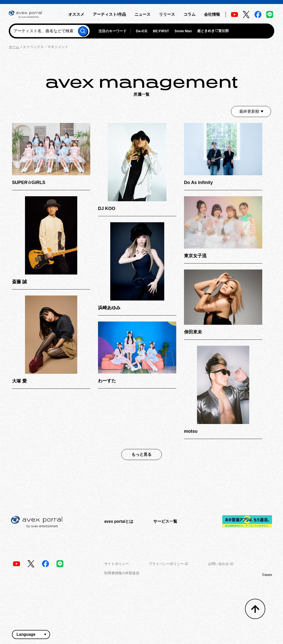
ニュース (142, 14)
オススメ (76, 14)
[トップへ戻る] (255, 609)
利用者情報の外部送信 (122, 573)
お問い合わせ (221, 564)
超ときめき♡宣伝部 (213, 31)
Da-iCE (142, 31)
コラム (189, 14)
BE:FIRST (161, 31)
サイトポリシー (116, 564)
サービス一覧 (165, 521)
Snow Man (183, 31)
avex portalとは (119, 521)
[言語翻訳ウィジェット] (31, 634)
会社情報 (212, 14)
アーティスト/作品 (109, 14)
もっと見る (141, 454)
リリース (167, 14)
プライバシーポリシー (168, 564)
